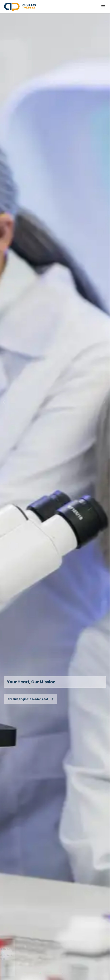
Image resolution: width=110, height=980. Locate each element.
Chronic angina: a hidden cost (30, 699)
